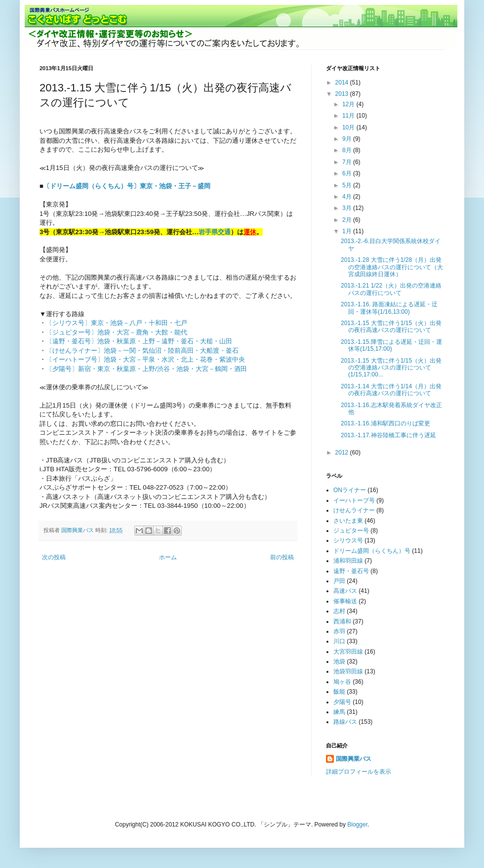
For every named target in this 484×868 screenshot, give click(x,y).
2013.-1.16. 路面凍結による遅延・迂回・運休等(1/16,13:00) (389, 308)
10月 (349, 127)
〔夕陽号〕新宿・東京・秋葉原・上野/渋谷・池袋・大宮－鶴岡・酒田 (146, 369)
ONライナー (350, 490)
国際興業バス (78, 530)
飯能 (339, 692)
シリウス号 (348, 540)
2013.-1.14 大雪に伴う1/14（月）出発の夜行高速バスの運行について (391, 390)
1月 (348, 231)
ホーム (168, 557)
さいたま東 (348, 521)
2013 (343, 94)
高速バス (345, 591)
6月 (348, 173)
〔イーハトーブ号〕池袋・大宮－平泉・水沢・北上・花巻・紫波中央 (145, 359)
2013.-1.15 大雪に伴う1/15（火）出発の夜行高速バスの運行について (391, 327)
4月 (348, 197)
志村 (339, 611)
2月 (348, 220)
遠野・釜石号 (351, 571)
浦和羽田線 (348, 561)
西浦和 (342, 621)
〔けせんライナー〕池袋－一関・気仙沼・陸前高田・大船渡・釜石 (142, 351)
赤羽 (339, 631)
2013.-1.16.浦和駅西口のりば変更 (385, 423)
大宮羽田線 (348, 652)
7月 (348, 162)
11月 (349, 116)
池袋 (339, 661)
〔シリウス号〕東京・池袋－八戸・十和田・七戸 (117, 323)
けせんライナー (354, 510)
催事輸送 (345, 601)
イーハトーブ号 (354, 500)
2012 (343, 453)
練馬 (339, 712)
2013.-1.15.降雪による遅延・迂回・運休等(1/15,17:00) (391, 345)
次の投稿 (54, 557)
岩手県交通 (215, 232)
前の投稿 (282, 557)
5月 (348, 185)
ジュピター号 (351, 531)
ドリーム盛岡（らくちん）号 (372, 551)
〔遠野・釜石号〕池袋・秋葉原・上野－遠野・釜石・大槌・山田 (139, 341)
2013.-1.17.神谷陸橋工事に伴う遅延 (388, 435)
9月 (348, 139)
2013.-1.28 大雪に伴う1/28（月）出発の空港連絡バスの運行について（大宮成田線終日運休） (392, 267)
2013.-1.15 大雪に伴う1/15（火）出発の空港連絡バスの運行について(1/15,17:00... (391, 368)
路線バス (345, 722)
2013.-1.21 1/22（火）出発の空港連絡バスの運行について (391, 289)
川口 (339, 641)
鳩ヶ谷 (342, 682)
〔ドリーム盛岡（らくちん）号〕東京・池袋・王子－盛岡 (127, 186)
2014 (343, 83)
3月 (348, 208)
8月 (348, 150)
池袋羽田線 (348, 671)
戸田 (339, 581)
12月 (349, 104)
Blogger (357, 825)
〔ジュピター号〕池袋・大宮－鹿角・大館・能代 (117, 332)
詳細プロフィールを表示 (359, 772)
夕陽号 (342, 702)
